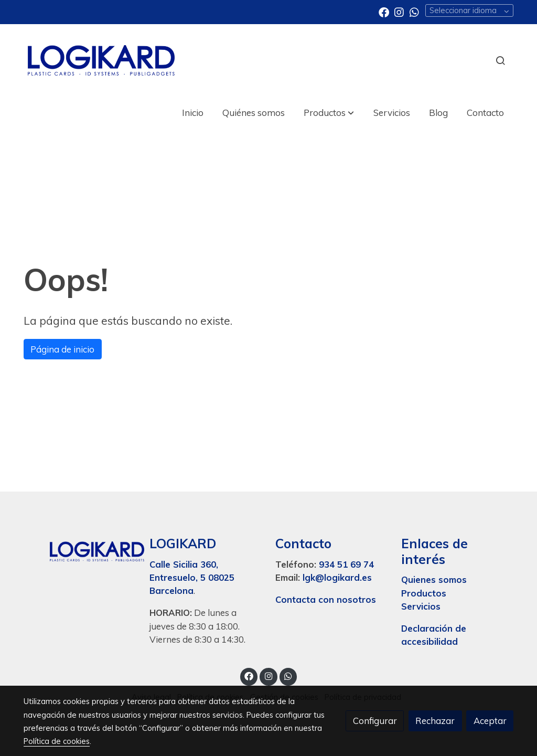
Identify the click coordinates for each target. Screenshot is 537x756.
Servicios (421, 606)
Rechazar (435, 721)
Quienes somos (434, 579)
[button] (329, 113)
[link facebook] (384, 12)
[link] (101, 61)
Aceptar (490, 721)
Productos (425, 593)
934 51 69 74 (346, 564)
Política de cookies (57, 741)
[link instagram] (399, 12)
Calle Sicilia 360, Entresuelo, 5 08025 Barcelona (192, 577)
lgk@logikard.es (337, 577)
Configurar (375, 721)
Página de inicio (62, 349)
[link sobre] (80, 549)
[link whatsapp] (414, 12)
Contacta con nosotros (326, 599)
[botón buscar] (500, 60)
